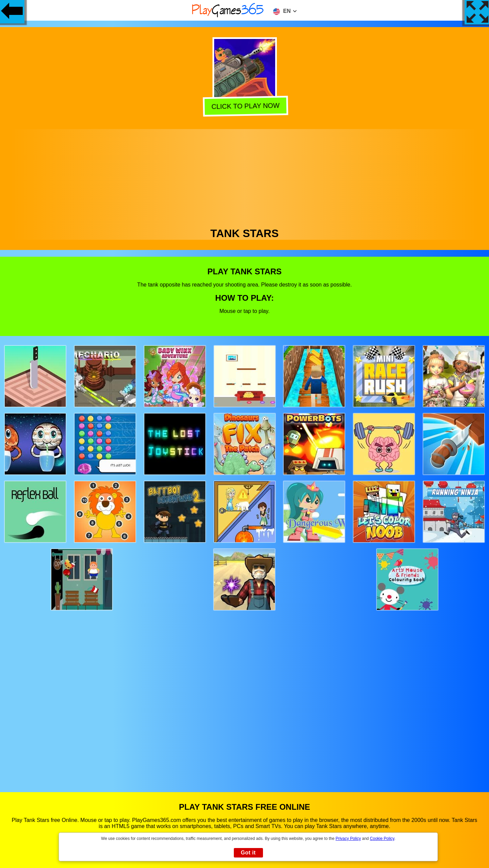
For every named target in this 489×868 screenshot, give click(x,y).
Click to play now (244, 106)
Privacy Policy (348, 839)
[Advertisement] (245, 176)
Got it (248, 853)
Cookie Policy (382, 839)
